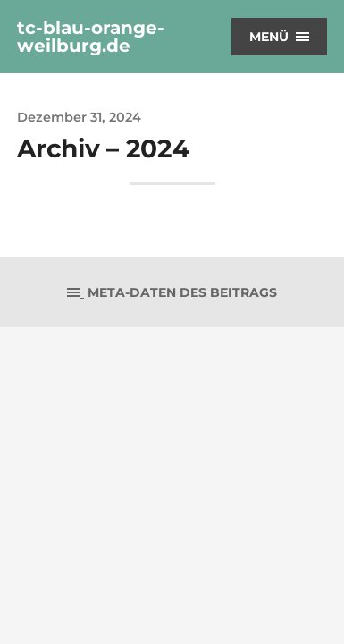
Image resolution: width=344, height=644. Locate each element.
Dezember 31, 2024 (79, 117)
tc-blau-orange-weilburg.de (91, 37)
